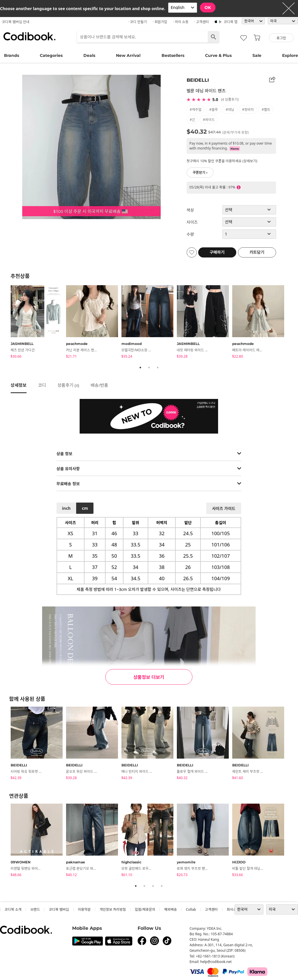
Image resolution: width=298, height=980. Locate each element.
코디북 (29, 36)
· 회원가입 (160, 22)
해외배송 (170, 909)
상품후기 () (68, 385)
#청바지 (248, 110)
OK (208, 8)
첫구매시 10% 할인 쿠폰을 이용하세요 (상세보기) (222, 161)
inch (66, 508)
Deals (89, 55)
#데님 (230, 110)
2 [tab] (149, 367)
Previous (6, 323)
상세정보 (19, 385)
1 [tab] (140, 367)
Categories (51, 55)
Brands (12, 55)
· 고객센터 (202, 22)
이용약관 (84, 909)
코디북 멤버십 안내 (16, 22)
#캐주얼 (196, 110)
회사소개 (233, 909)
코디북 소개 (13, 909)
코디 (42, 385)
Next (292, 323)
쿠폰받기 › (200, 172)
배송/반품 (99, 385)
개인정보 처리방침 (113, 909)
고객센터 (211, 909)
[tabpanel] (38, 323)
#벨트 (266, 110)
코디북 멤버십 (59, 909)
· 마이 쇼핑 (181, 22)
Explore (290, 55)
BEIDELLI (198, 80)
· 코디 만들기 (137, 22)
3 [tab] (158, 367)
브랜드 (35, 909)
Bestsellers (173, 55)
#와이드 (209, 120)
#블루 (213, 110)
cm (85, 508)
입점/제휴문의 (145, 909)
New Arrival (128, 55)
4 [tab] (162, 886)
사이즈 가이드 (224, 508)
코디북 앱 (231, 22)
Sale (257, 55)
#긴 (193, 120)
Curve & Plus (218, 55)
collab (191, 909)
